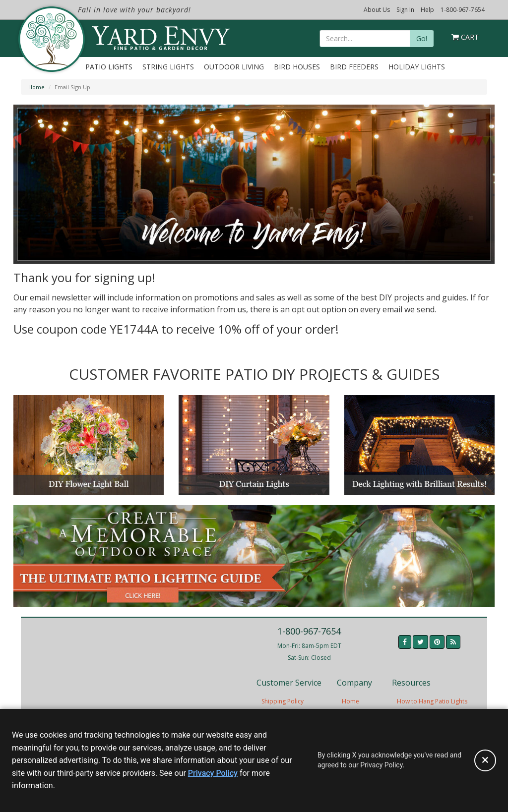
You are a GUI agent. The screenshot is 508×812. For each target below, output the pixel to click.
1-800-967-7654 (463, 10)
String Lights (168, 67)
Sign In (405, 10)
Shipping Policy (283, 701)
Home (36, 87)
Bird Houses (297, 67)
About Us (377, 10)
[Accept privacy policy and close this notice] (485, 760)
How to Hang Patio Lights (432, 701)
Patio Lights (109, 67)
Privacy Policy (213, 773)
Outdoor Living (234, 67)
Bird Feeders (354, 67)
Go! (422, 38)
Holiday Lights (417, 67)
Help (427, 10)
